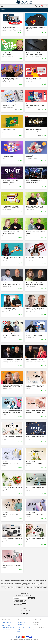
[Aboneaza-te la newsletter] (31, 598)
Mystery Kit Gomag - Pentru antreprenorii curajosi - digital (34, 53)
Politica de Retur (21, 624)
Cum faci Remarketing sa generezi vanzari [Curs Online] (35, 79)
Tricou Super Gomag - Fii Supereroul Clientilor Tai (36, 28)
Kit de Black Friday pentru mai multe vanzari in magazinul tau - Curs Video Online (35, 130)
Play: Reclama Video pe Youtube (35, 257)
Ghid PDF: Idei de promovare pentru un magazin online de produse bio (12, 488)
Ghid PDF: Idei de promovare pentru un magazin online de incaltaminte (12, 565)
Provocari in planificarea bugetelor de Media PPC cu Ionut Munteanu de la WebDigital (35, 309)
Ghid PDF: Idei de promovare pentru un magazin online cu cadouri (12, 437)
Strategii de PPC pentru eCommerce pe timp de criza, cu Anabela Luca (12, 386)
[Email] (20, 598)
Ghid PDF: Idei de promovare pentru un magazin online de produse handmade (12, 463)
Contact (4, 631)
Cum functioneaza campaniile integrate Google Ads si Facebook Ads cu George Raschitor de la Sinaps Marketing (11, 284)
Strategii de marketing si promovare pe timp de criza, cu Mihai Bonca (12, 360)
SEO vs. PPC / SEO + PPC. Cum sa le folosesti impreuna (12, 258)
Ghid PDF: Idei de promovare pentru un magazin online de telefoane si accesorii (36, 514)
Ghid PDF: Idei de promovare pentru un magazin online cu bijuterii (36, 386)
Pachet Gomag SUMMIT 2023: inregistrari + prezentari (10, 181)
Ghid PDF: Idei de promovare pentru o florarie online (36, 539)
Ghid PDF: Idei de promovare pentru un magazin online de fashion (12, 514)
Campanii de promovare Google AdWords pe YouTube (11, 232)
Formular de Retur (21, 626)
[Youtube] (24, 614)
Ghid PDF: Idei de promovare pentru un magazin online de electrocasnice (12, 539)
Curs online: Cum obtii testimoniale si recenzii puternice (12, 156)
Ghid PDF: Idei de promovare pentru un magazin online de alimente (36, 462)
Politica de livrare (6, 629)
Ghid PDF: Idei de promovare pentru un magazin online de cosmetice (36, 411)
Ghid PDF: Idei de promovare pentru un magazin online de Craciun (36, 437)
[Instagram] (27, 614)
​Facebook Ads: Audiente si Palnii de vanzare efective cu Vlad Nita (36, 335)
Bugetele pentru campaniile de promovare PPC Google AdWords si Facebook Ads (35, 207)
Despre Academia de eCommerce (7, 623)
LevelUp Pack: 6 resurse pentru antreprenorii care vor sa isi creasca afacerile (36, 105)
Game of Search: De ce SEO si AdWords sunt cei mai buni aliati (11, 207)
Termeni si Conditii (6, 626)
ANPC (19, 629)
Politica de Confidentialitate (20, 604)
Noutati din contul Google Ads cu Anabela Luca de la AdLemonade (35, 284)
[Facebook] (21, 614)
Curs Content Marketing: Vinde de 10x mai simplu (12, 53)
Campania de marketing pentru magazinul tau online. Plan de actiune (11, 105)
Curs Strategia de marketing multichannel (34, 156)
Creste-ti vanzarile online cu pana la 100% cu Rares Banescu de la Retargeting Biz (12, 335)
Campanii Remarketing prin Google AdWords (36, 232)
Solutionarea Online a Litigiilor (24, 628)
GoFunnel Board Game (9, 129)
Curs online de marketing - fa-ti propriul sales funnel (11, 79)
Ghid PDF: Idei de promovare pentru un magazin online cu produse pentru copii (12, 411)
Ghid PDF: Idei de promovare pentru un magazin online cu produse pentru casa (36, 488)
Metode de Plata (21, 623)
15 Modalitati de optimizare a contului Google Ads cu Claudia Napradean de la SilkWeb (11, 309)
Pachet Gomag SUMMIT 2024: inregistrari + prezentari (34, 181)
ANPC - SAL (20, 631)
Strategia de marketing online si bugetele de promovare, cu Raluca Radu (35, 360)
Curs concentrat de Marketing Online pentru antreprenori (11, 28)
